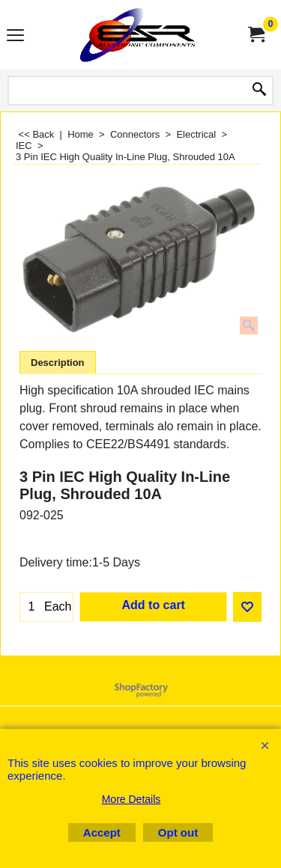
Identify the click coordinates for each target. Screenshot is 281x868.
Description (58, 363)
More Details (132, 799)
